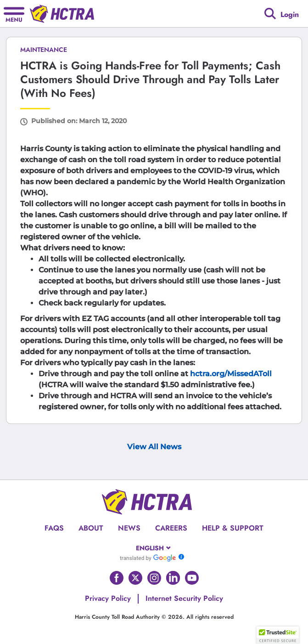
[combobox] (154, 548)
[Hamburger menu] (14, 14)
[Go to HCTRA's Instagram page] (154, 578)
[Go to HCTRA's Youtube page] (192, 578)
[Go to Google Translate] (148, 558)
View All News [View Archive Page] (154, 447)
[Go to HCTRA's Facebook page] (117, 578)
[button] (278, 635)
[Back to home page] (62, 14)
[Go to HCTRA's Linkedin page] (173, 578)
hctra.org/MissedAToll (231, 374)
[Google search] (270, 14)
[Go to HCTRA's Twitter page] (135, 578)
